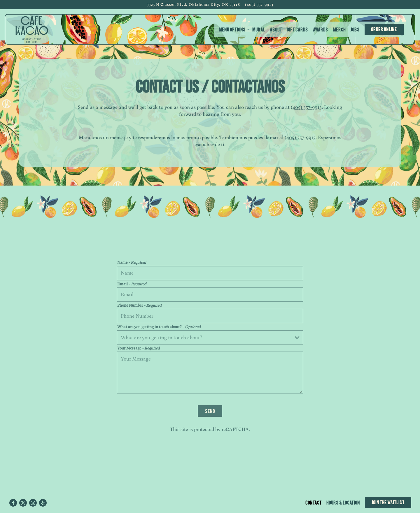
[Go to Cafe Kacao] (193, 5)
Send (210, 412)
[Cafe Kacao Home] (32, 29)
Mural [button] (259, 29)
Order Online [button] (384, 29)
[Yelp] (43, 503)
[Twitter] (23, 503)
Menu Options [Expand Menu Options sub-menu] (233, 29)
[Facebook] (13, 503)
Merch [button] (339, 29)
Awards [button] (321, 29)
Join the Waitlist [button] (388, 502)
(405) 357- (301, 108)
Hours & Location (343, 502)
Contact (314, 502)
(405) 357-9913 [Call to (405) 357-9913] (259, 5)
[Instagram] (33, 503)
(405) (291, 138)
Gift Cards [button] (297, 29)
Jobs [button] (355, 29)
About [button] (276, 29)
